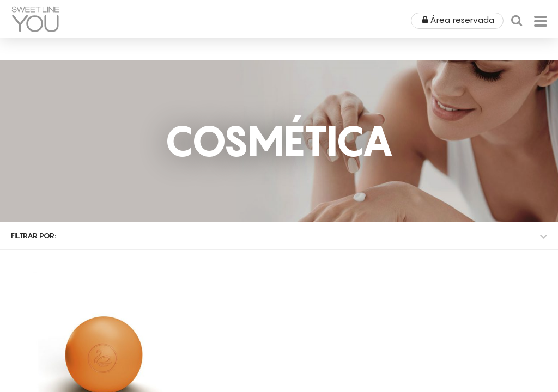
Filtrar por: (34, 235)
